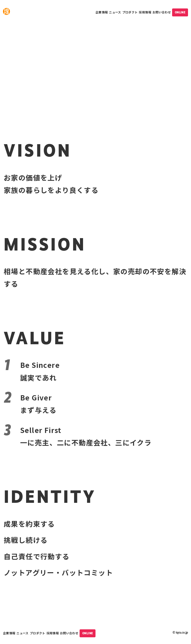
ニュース (115, 12)
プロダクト (130, 12)
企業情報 (102, 12)
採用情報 (145, 12)
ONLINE (180, 12)
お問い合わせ (162, 12)
